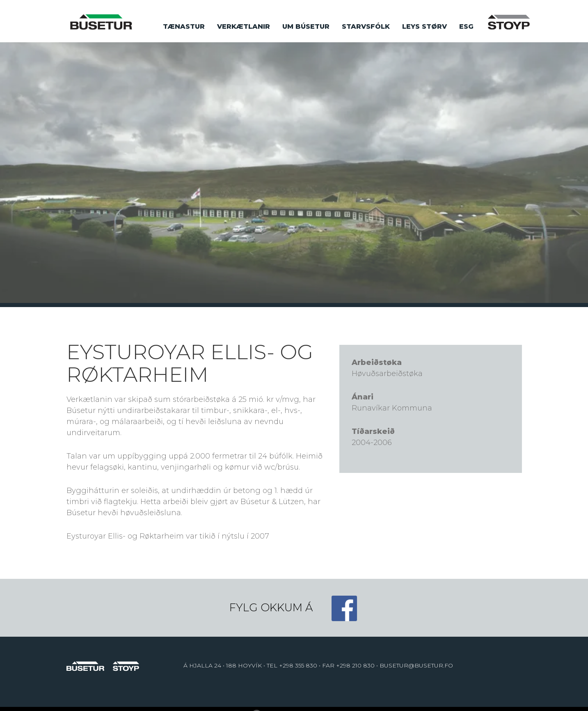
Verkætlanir (244, 26)
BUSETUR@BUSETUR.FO (416, 665)
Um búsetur (306, 26)
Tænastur (184, 26)
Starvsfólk (366, 26)
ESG (466, 26)
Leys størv (424, 26)
